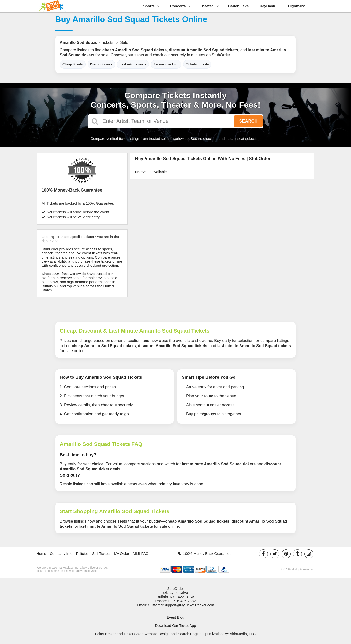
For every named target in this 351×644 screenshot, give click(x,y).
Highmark (296, 6)
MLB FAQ (141, 553)
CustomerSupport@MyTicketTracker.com (181, 605)
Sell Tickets (101, 553)
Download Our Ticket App (175, 625)
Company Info (61, 553)
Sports (151, 6)
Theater (209, 6)
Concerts (180, 6)
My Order (122, 553)
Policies (82, 553)
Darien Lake (238, 6)
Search (248, 121)
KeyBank (267, 6)
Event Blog (176, 617)
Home (41, 553)
